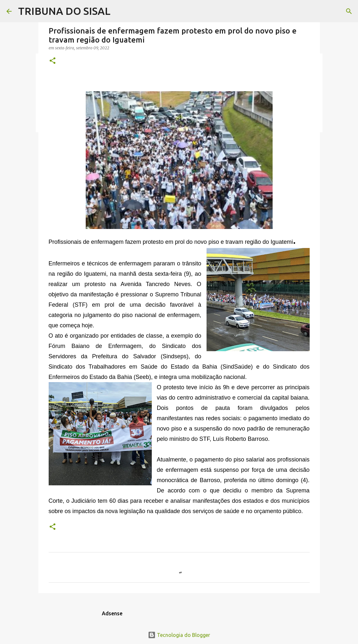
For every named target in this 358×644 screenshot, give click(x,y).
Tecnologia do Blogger (179, 635)
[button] (53, 61)
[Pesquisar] (349, 11)
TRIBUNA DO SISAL (64, 11)
